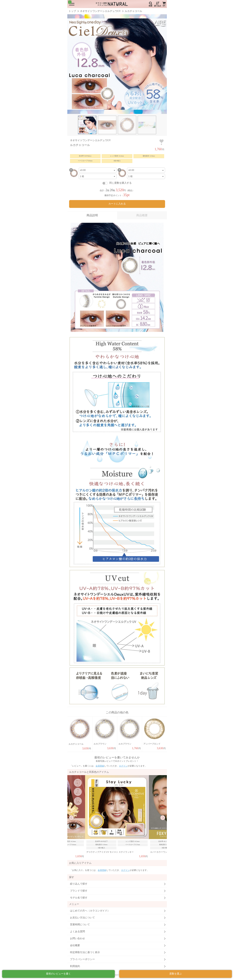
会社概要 (75, 945)
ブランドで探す (79, 891)
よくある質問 (77, 931)
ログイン (123, 766)
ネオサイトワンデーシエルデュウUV (100, 11)
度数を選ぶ (176, 974)
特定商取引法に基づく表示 (85, 952)
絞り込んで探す (79, 884)
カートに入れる (117, 204)
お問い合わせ (77, 938)
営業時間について (80, 925)
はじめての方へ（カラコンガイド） (90, 911)
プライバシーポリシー (82, 959)
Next (163, 818)
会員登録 (100, 766)
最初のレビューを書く (58, 974)
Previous (71, 818)
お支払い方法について (82, 918)
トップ (72, 11)
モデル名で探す (79, 898)
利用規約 (75, 966)
